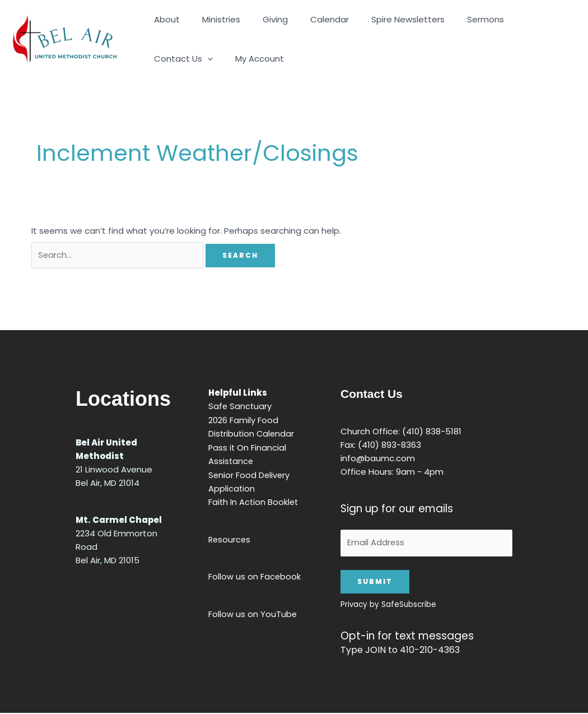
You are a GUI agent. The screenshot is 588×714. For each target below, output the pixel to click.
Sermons (455, 19)
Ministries (213, 19)
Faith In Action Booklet (251, 501)
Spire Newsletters (383, 19)
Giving (261, 19)
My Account (176, 59)
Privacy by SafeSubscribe (383, 606)
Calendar (310, 19)
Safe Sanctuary (237, 407)
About (164, 19)
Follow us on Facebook (251, 575)
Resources (227, 538)
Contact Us (519, 20)
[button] (543, 20)
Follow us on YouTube (249, 612)
